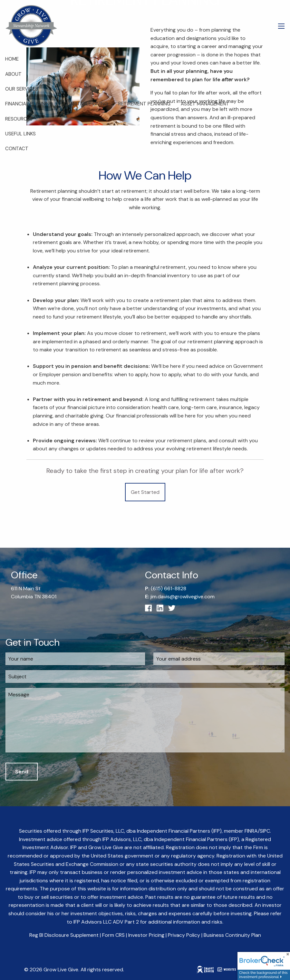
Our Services (22, 89)
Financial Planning (29, 104)
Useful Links (20, 134)
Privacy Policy (184, 935)
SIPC (265, 831)
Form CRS (113, 935)
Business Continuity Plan (232, 935)
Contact (17, 149)
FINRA (251, 831)
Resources (19, 119)
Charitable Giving (86, 104)
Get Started (145, 492)
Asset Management (205, 104)
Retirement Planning (144, 104)
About (13, 74)
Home (12, 59)
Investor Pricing (146, 935)
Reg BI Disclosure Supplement (64, 935)
